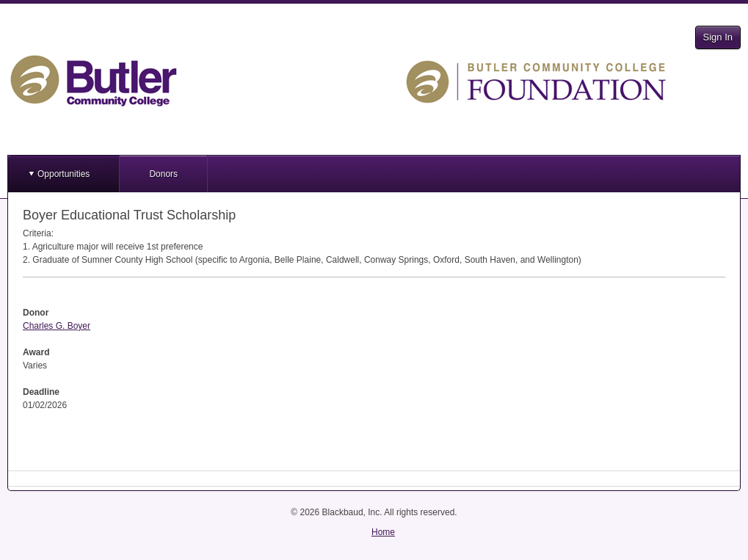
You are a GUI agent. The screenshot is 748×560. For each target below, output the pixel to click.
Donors (163, 174)
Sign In (718, 37)
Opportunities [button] (63, 174)
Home (383, 532)
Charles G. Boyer (57, 326)
